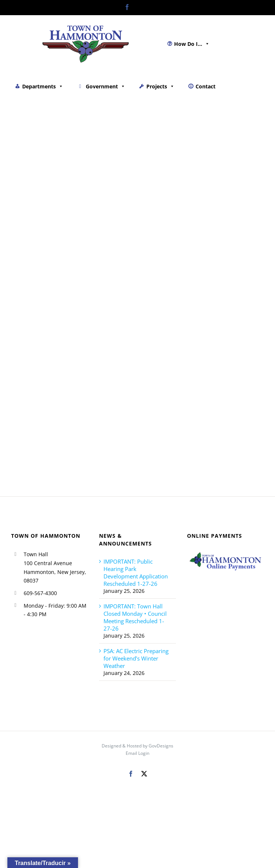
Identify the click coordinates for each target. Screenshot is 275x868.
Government (106, 86)
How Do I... (192, 44)
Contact (206, 86)
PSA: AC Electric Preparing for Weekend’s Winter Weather (136, 658)
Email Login (137, 753)
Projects (160, 86)
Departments (43, 86)
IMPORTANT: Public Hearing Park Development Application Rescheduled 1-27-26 (136, 573)
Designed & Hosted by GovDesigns (137, 746)
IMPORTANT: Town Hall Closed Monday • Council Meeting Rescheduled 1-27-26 (135, 617)
